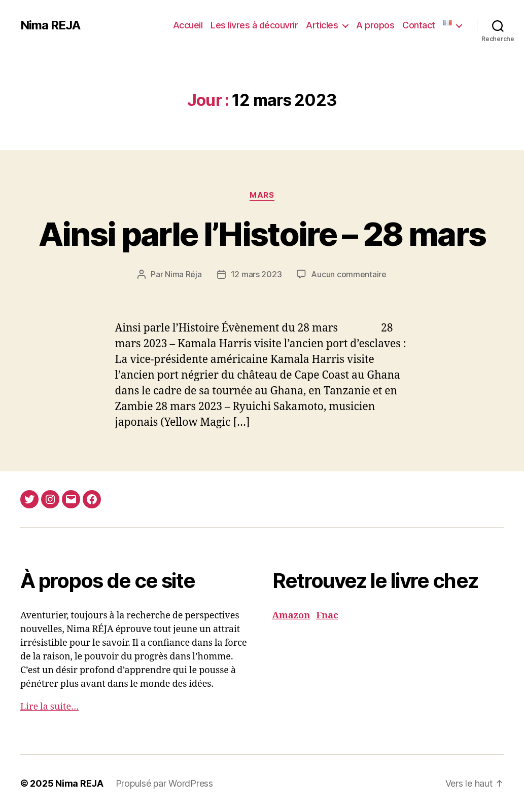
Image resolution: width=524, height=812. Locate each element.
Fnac (327, 616)
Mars (262, 195)
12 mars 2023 (256, 274)
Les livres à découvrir (254, 25)
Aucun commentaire (348, 274)
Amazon (291, 616)
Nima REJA (50, 25)
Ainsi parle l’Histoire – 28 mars (262, 234)
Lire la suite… (50, 707)
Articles (322, 25)
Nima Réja (183, 274)
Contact (419, 25)
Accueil (188, 25)
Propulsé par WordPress (164, 783)
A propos (375, 25)
